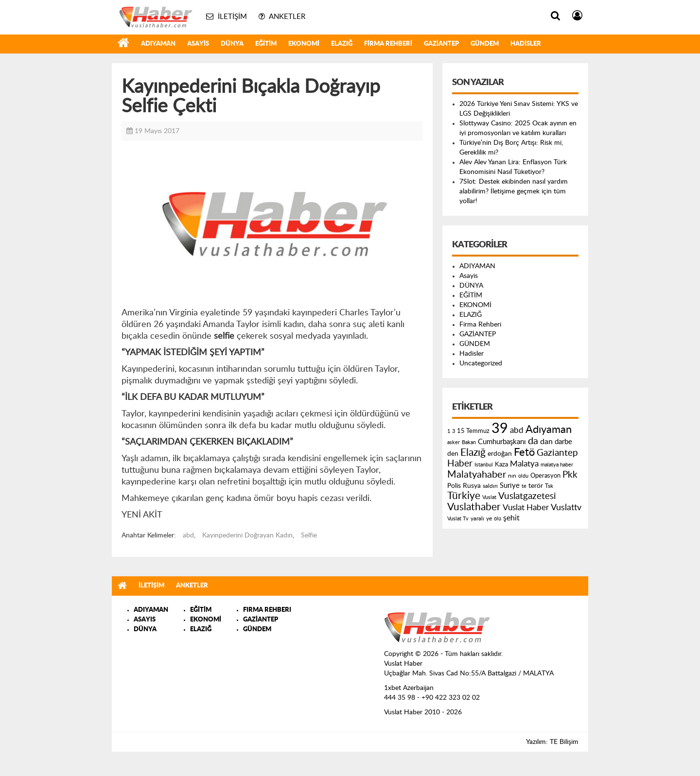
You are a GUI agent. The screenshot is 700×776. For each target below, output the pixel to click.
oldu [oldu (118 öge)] (523, 476)
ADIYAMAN (158, 44)
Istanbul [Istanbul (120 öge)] (484, 465)
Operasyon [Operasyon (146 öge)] (545, 476)
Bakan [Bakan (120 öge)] (469, 442)
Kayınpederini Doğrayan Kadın (247, 535)
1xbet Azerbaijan (409, 688)
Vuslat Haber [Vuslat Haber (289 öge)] (526, 508)
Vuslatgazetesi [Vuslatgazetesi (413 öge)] (527, 496)
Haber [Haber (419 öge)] (460, 464)
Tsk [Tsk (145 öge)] (549, 486)
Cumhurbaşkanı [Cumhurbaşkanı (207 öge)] (502, 442)
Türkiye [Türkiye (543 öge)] (464, 496)
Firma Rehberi (388, 44)
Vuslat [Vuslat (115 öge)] (489, 497)
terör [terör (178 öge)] (536, 486)
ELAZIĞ (342, 44)
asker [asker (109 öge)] (454, 442)
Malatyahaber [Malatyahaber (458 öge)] (477, 475)
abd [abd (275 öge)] (517, 431)
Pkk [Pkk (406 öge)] (570, 475)
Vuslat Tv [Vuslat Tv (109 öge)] (458, 519)
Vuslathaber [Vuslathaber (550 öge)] (474, 507)
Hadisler (526, 44)
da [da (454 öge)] (533, 441)
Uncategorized (481, 363)
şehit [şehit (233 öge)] (511, 518)
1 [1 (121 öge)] (449, 431)
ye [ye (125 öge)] (489, 519)
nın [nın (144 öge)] (512, 476)
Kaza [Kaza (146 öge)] (501, 465)
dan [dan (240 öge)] (546, 442)
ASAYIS (145, 620)
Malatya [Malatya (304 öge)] (524, 464)
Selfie (309, 535)
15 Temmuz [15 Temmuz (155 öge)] (473, 431)
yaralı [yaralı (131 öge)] (477, 518)
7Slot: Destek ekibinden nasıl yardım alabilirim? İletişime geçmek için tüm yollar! (514, 191)
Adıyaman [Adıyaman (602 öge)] (549, 430)
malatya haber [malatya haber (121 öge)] (557, 465)
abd (188, 535)
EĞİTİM (266, 44)
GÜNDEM (485, 44)
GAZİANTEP (441, 44)
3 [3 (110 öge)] (454, 431)
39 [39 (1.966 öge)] (500, 429)
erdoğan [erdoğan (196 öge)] (500, 454)
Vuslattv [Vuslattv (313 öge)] (566, 508)
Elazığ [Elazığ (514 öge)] (473, 453)
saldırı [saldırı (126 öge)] (490, 486)
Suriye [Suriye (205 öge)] (510, 486)
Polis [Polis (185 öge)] (454, 486)
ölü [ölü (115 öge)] (498, 519)
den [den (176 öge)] (453, 454)
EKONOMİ (304, 44)
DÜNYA (232, 44)
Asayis (198, 44)
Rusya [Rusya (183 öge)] (472, 486)
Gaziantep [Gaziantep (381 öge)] (557, 453)
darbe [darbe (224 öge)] (563, 442)
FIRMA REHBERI (267, 610)
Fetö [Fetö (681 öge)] (524, 452)
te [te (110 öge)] (524, 486)
